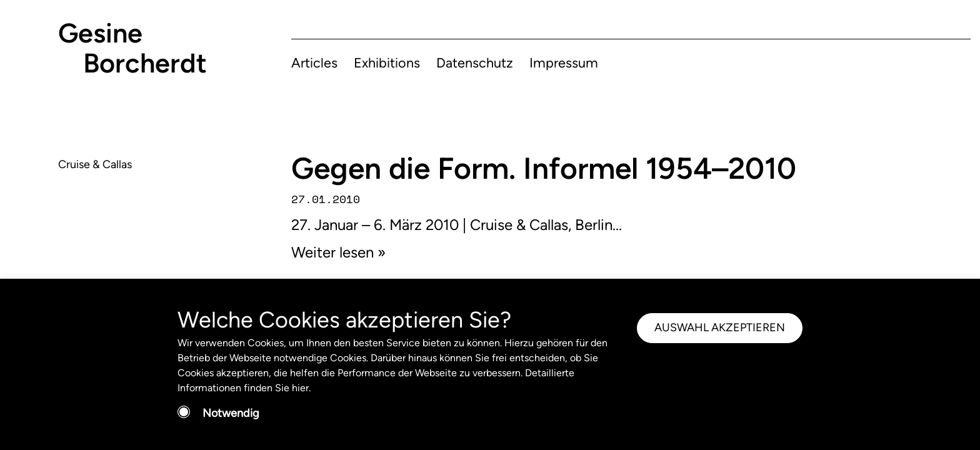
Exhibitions (387, 62)
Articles (314, 62)
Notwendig (231, 413)
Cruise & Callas (95, 164)
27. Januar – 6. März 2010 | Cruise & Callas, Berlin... (457, 225)
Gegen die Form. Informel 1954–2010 (544, 168)
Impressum (564, 62)
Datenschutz (475, 62)
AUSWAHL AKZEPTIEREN (720, 327)
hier (300, 388)
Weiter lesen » (338, 252)
